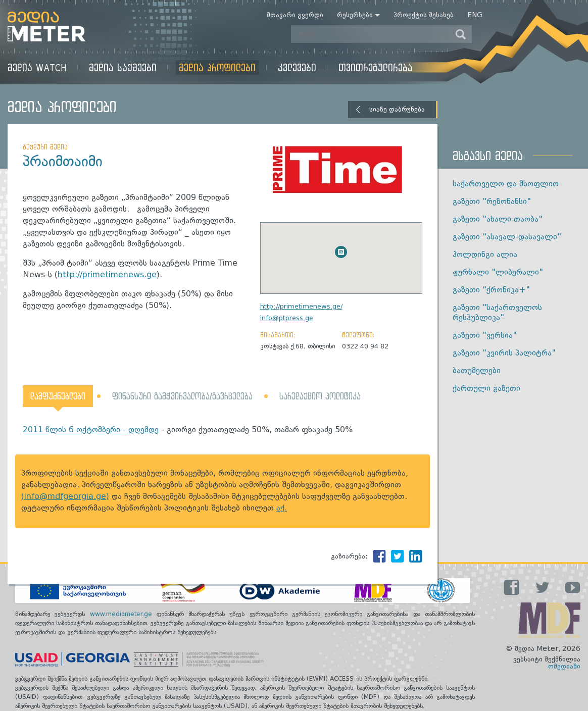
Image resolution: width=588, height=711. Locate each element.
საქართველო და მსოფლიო (506, 184)
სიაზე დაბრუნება (397, 110)
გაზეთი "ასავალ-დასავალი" (507, 237)
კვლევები (297, 67)
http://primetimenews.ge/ (301, 307)
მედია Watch (37, 67)
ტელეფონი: (358, 335)
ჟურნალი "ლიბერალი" (498, 273)
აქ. (282, 509)
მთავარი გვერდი (295, 15)
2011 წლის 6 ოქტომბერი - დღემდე (91, 430)
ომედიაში (564, 667)
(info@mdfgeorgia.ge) (65, 497)
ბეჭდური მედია (45, 147)
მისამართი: (278, 335)
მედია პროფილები (217, 67)
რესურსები (355, 15)
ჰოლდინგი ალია (485, 255)
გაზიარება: (349, 556)
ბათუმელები (477, 371)
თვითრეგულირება (376, 67)
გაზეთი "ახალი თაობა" (498, 220)
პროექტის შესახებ (424, 15)
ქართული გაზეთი (486, 389)
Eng (475, 15)
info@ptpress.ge (287, 318)
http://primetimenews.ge (107, 275)
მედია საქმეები (123, 67)
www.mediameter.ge (123, 615)
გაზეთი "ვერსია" (485, 336)
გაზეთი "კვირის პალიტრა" (504, 353)
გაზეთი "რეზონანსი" (492, 202)
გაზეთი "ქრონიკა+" (491, 290)
